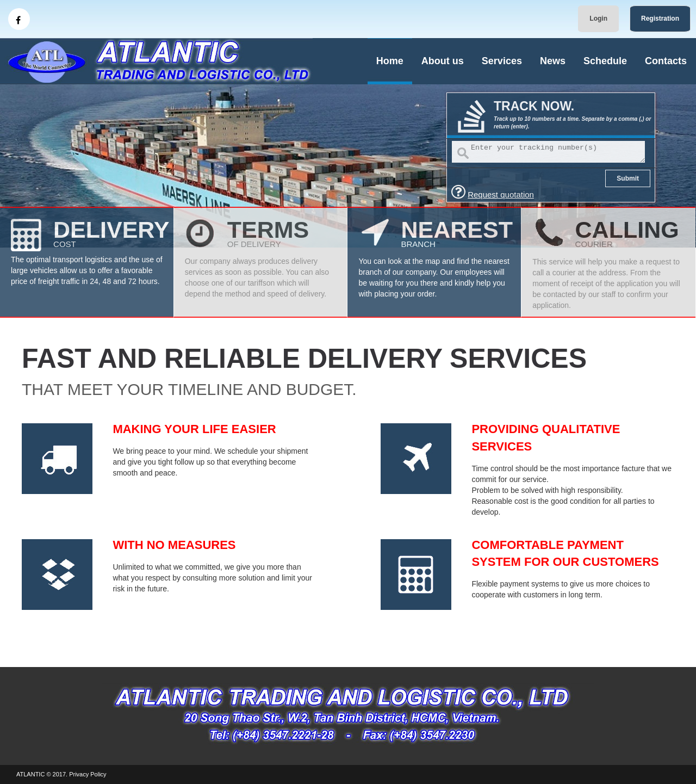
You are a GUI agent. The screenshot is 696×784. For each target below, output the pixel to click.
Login (598, 18)
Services (502, 61)
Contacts (666, 61)
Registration (660, 18)
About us (443, 61)
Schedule (605, 61)
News (553, 61)
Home (390, 61)
